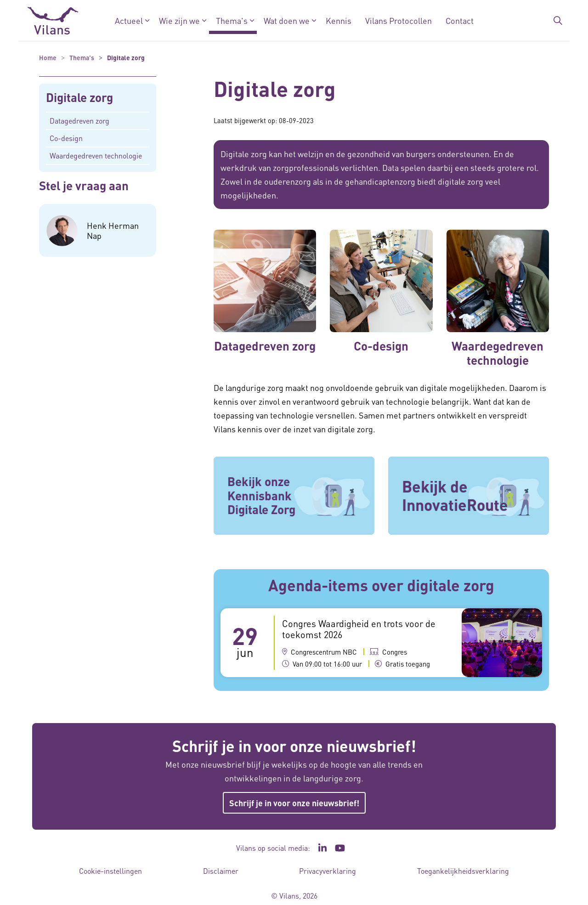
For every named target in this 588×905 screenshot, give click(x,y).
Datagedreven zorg (79, 121)
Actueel (129, 20)
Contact (460, 20)
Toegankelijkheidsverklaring (463, 871)
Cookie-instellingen (110, 871)
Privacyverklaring (328, 871)
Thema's (232, 20)
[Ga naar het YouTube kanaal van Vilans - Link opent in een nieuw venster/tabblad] (340, 848)
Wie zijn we (179, 20)
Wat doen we (287, 20)
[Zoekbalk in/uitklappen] (558, 21)
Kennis (339, 20)
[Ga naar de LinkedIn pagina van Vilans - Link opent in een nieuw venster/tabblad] (322, 848)
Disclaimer (221, 871)
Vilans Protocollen (399, 20)
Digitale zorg (79, 98)
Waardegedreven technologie (96, 156)
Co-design (66, 138)
